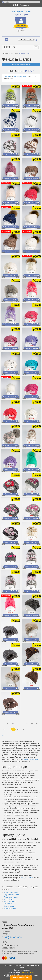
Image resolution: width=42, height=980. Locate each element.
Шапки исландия (10, 902)
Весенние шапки (10, 908)
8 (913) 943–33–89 (21, 12)
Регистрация (25, 5)
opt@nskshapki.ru (21, 15)
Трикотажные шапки (11, 897)
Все (3, 736)
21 (4, 729)
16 (18, 724)
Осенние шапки (9, 904)
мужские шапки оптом (30, 759)
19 (32, 724)
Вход (15, 5)
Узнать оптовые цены (21, 978)
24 (18, 729)
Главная (6, 54)
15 (13, 724)
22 (9, 729)
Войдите (7, 77)
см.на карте (6, 931)
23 (13, 729)
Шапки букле (8, 899)
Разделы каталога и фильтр (21, 64)
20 (37, 724)
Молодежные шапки (11, 892)
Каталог (14, 54)
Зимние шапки (9, 906)
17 (22, 724)
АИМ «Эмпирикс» (27, 972)
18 (27, 724)
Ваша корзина (27, 40)
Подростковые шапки (11, 895)
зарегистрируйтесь (20, 77)
